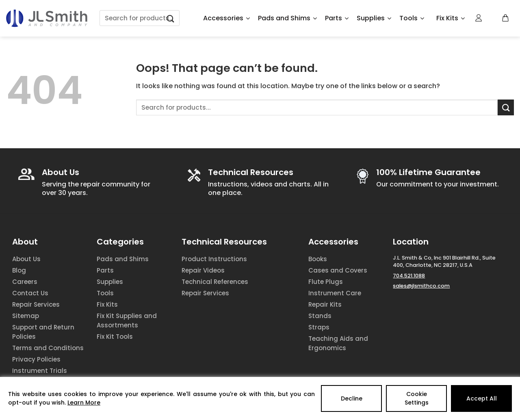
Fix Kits (451, 18)
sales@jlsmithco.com (421, 286)
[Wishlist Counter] (492, 18)
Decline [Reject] (352, 398)
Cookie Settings (417, 398)
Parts (337, 18)
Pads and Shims (287, 18)
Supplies (374, 18)
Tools (412, 18)
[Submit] (171, 18)
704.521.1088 (409, 276)
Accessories (226, 18)
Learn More (84, 403)
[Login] (479, 18)
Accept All (482, 398)
